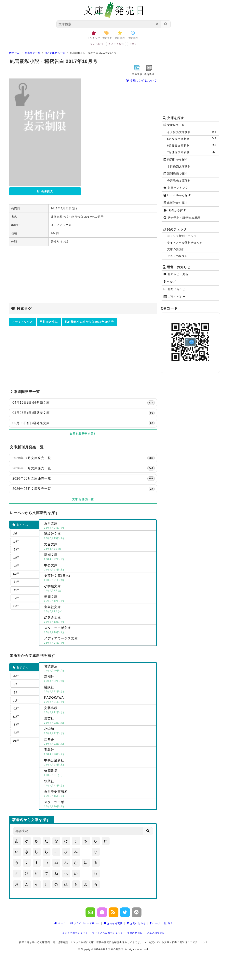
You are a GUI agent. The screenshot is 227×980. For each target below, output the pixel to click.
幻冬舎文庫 (99, 620)
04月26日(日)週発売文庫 (84, 413)
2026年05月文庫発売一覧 (84, 468)
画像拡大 (45, 191)
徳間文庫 (99, 599)
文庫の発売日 (176, 249)
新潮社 (99, 679)
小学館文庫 (99, 589)
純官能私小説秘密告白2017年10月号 (89, 322)
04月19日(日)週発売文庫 (84, 403)
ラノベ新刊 (96, 44)
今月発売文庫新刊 (193, 132)
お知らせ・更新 (176, 274)
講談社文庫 (99, 536)
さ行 (16, 549)
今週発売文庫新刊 (179, 181)
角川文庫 (99, 526)
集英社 (99, 721)
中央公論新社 (99, 763)
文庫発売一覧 (174, 125)
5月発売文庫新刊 (193, 139)
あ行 (16, 533)
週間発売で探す (176, 174)
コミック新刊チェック (182, 236)
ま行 (16, 582)
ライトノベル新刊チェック (185, 243)
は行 (16, 574)
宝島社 (99, 752)
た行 (16, 557)
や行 (16, 590)
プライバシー (175, 297)
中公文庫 (99, 568)
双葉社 (99, 784)
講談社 (99, 690)
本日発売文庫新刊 (179, 166)
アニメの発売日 (177, 256)
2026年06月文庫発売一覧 (84, 479)
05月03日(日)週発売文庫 (84, 423)
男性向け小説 (49, 322)
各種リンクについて (141, 80)
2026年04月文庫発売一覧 (84, 458)
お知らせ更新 (113, 923)
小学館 (99, 731)
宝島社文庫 (99, 609)
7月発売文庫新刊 (193, 152)
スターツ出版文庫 (99, 630)
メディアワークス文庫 (99, 641)
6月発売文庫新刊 (193, 145)
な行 (16, 566)
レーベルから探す (177, 195)
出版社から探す (176, 203)
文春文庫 (99, 547)
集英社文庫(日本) (99, 578)
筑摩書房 (99, 773)
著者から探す (175, 210)
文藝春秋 (99, 710)
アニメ (133, 44)
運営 (169, 923)
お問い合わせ (174, 289)
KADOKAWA (99, 700)
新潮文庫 (99, 557)
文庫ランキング (176, 188)
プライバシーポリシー (85, 923)
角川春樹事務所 (99, 794)
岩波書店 (99, 669)
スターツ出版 (99, 805)
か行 (16, 541)
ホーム (60, 923)
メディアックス (22, 322)
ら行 (16, 598)
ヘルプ (170, 282)
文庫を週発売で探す (83, 434)
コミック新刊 (116, 44)
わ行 (16, 606)
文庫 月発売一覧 (83, 499)
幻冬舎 (99, 742)
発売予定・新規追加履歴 (182, 218)
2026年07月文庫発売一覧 (84, 489)
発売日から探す (176, 159)
